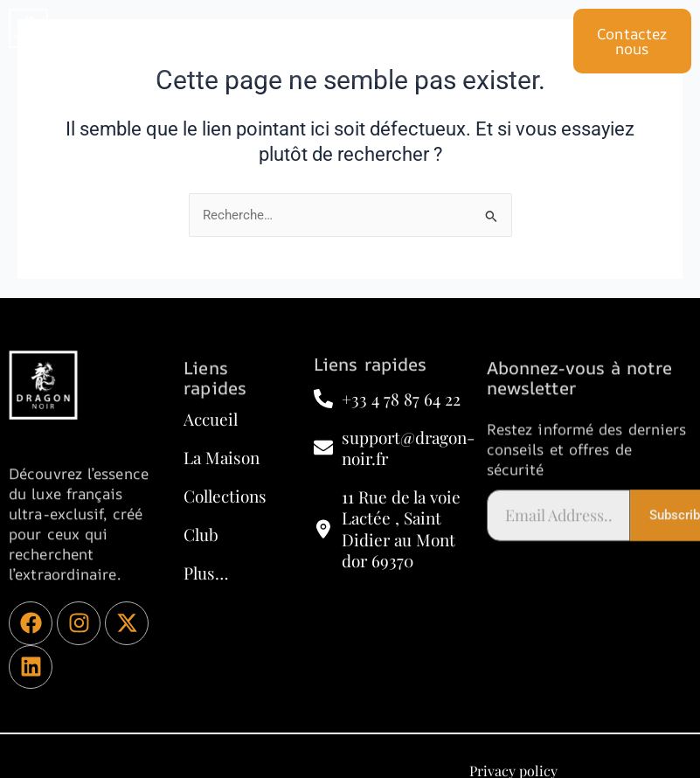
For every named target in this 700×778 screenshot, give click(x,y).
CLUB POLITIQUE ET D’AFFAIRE (325, 28)
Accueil (167, 28)
